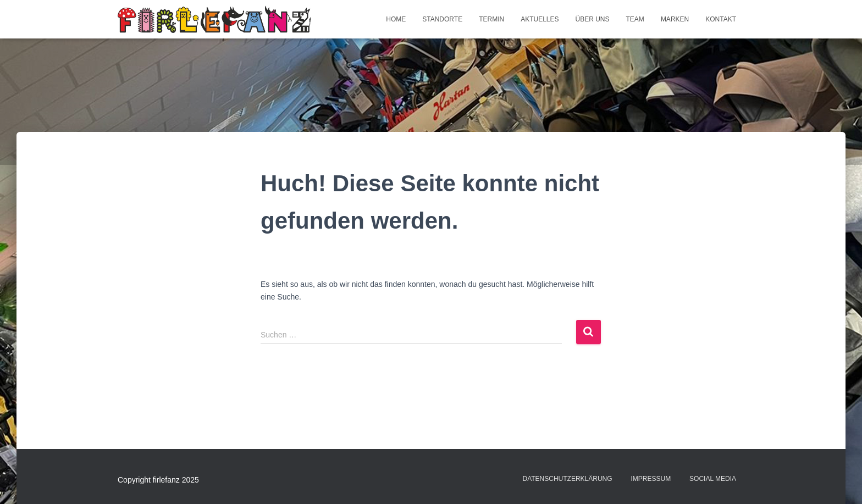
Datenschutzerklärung (567, 479)
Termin (491, 19)
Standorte (442, 19)
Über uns (593, 19)
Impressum (651, 479)
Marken (675, 19)
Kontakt (721, 19)
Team (635, 19)
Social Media (713, 479)
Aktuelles (540, 19)
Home (396, 19)
